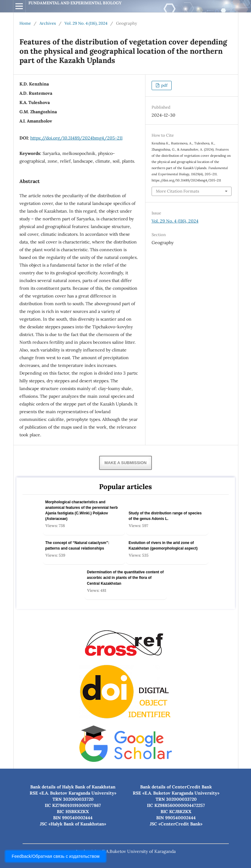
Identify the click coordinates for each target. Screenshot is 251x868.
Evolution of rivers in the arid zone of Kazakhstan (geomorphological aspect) (163, 546)
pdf (164, 85)
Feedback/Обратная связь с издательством (56, 856)
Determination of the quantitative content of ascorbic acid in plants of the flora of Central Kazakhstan (125, 578)
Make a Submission (125, 463)
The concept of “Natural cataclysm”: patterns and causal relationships (77, 546)
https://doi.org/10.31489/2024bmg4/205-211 (76, 138)
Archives (48, 23)
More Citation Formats (178, 191)
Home (25, 23)
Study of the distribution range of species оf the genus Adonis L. (165, 516)
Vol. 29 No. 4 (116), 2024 (86, 23)
